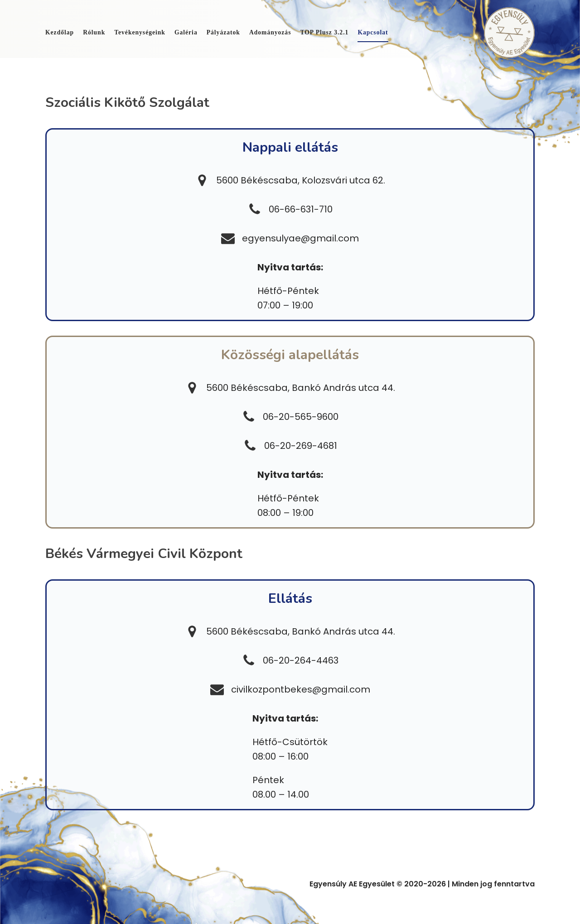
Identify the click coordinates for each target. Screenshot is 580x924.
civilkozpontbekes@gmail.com (301, 689)
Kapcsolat (373, 32)
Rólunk (94, 32)
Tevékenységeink (140, 32)
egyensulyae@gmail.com (300, 238)
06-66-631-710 (301, 209)
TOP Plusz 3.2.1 (324, 32)
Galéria (186, 32)
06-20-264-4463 (301, 660)
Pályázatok (223, 32)
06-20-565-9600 (301, 417)
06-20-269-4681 (301, 446)
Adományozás (270, 32)
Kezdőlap (60, 32)
